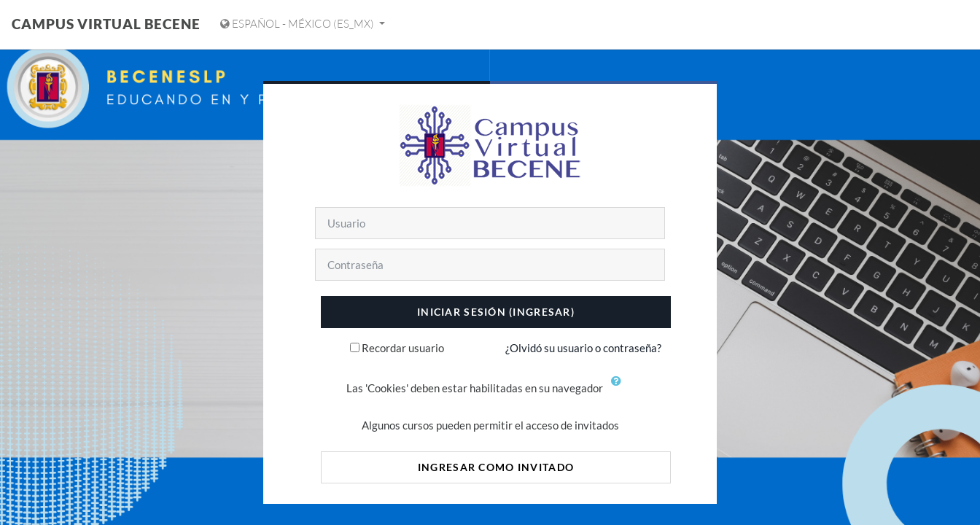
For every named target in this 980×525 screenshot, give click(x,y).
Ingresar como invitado (496, 467)
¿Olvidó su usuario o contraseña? (583, 348)
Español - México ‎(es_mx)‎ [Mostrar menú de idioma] (298, 24)
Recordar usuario (403, 348)
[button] (620, 389)
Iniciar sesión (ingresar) (496, 312)
